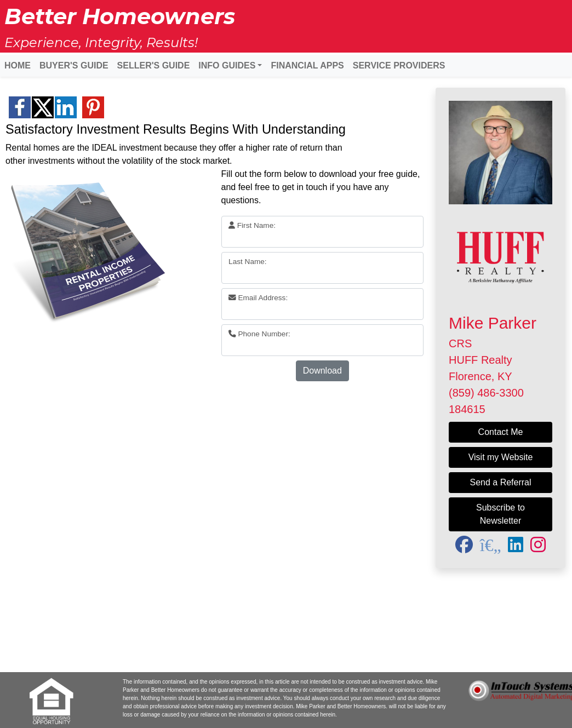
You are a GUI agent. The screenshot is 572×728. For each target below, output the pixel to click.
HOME (18, 65)
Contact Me (501, 432)
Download (322, 371)
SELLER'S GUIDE (154, 65)
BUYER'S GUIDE (74, 65)
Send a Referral (500, 482)
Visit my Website (501, 457)
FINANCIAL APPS (307, 65)
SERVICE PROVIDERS (399, 65)
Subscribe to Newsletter (500, 514)
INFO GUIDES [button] (227, 65)
